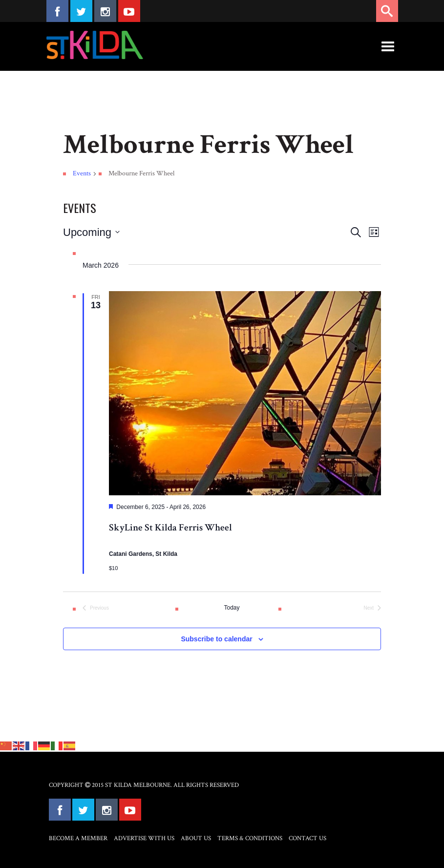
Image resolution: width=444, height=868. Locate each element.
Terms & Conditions (250, 838)
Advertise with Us (144, 838)
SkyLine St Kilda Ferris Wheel (170, 528)
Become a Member (78, 838)
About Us (196, 838)
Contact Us (307, 838)
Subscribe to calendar (216, 639)
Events (82, 173)
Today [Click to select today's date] (232, 608)
